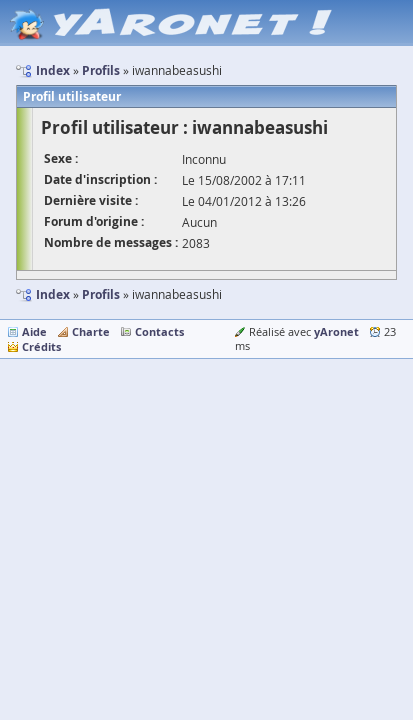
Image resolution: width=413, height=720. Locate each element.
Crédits (41, 346)
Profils (101, 294)
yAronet (336, 331)
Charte (91, 331)
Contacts (159, 331)
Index (53, 294)
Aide (34, 331)
